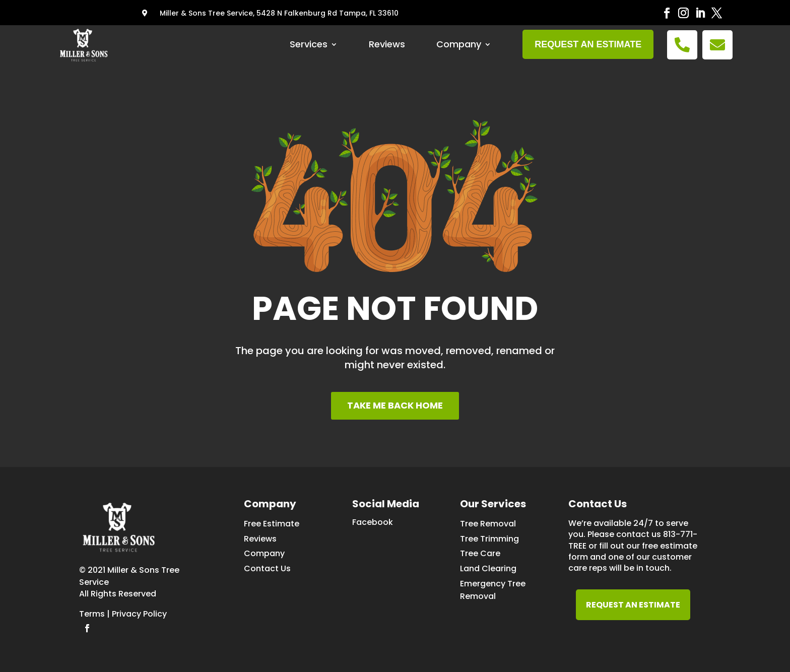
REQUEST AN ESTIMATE (633, 605)
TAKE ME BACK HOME (395, 405)
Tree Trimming (489, 539)
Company (459, 44)
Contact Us (267, 568)
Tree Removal (488, 524)
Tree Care (480, 553)
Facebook (373, 522)
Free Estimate (272, 524)
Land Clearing (488, 568)
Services (309, 44)
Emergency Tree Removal (493, 590)
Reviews (387, 44)
